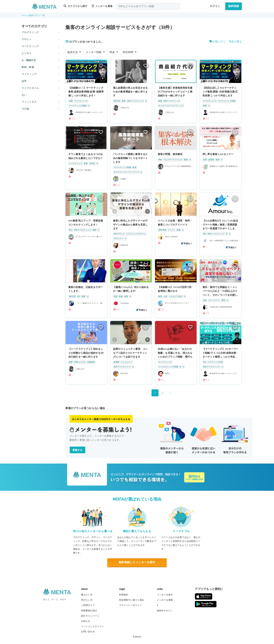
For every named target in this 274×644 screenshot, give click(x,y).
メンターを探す (165, 595)
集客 (31, 15)
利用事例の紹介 (89, 611)
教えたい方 (87, 595)
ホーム (25, 15)
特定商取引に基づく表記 (132, 600)
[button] (103, 79)
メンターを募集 (102, 6)
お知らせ (86, 621)
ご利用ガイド (88, 605)
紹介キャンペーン (90, 616)
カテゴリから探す (75, 6)
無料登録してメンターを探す (137, 562)
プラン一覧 (39, 15)
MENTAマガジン (165, 611)
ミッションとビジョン (93, 626)
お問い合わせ (88, 632)
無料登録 (234, 6)
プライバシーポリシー (131, 605)
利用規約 (124, 595)
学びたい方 (87, 600)
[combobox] (148, 6)
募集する (77, 450)
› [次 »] (170, 393)
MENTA (138, 637)
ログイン (215, 6)
